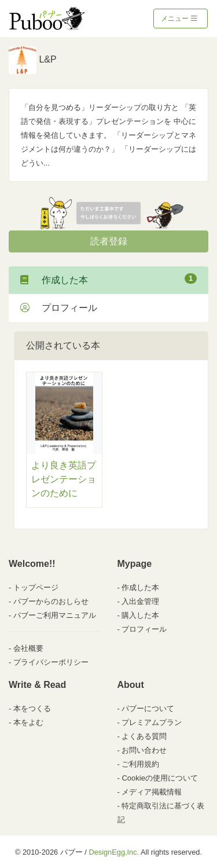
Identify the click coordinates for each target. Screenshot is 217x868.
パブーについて (148, 708)
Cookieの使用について (159, 778)
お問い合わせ (144, 750)
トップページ (36, 587)
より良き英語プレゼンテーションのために (64, 479)
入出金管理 (140, 601)
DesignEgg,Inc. (114, 852)
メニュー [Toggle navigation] (179, 19)
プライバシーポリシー (51, 662)
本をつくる (32, 708)
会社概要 (28, 648)
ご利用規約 (140, 764)
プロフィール (59, 308)
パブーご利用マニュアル (55, 615)
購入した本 (140, 615)
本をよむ (28, 722)
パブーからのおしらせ (51, 601)
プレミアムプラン (152, 722)
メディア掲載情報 (152, 792)
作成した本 (108, 279)
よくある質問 (144, 736)
